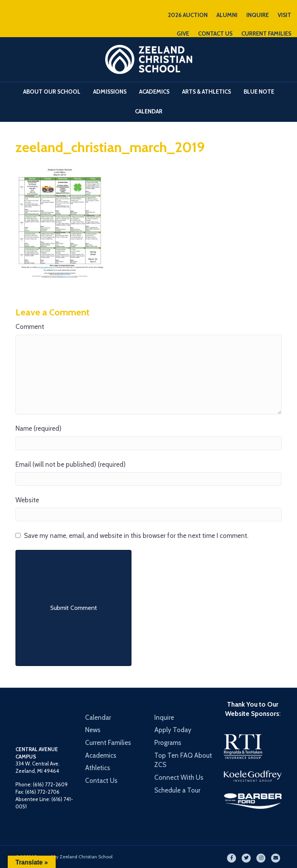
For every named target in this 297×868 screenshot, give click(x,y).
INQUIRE (258, 15)
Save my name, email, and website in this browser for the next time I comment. (136, 536)
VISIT (284, 15)
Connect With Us (179, 777)
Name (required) (38, 428)
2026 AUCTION (188, 15)
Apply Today (173, 730)
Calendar (149, 111)
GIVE (183, 34)
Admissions (110, 92)
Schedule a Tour (177, 790)
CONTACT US (215, 34)
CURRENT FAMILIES (266, 34)
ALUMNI (227, 15)
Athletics (98, 768)
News (93, 730)
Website (27, 500)
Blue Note (259, 92)
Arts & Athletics (207, 92)
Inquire (164, 717)
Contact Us (101, 781)
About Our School (52, 92)
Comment (30, 327)
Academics (154, 92)
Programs (168, 743)
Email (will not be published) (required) (71, 464)
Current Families (108, 743)
